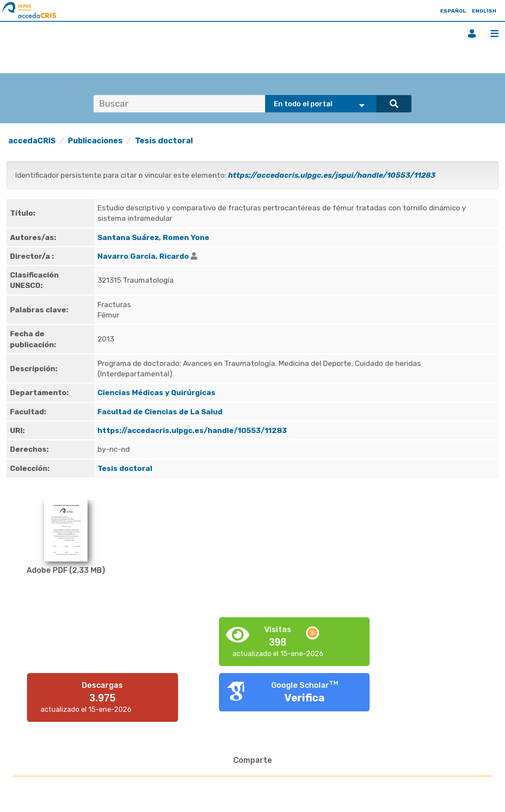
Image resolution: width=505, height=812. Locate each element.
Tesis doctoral (164, 141)
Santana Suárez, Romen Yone (153, 237)
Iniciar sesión (472, 34)
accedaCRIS (32, 141)
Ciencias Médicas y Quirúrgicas (157, 392)
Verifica (305, 698)
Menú (495, 34)
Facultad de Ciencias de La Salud (160, 412)
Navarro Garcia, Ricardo (143, 256)
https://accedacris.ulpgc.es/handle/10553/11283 (192, 430)
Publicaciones (95, 141)
